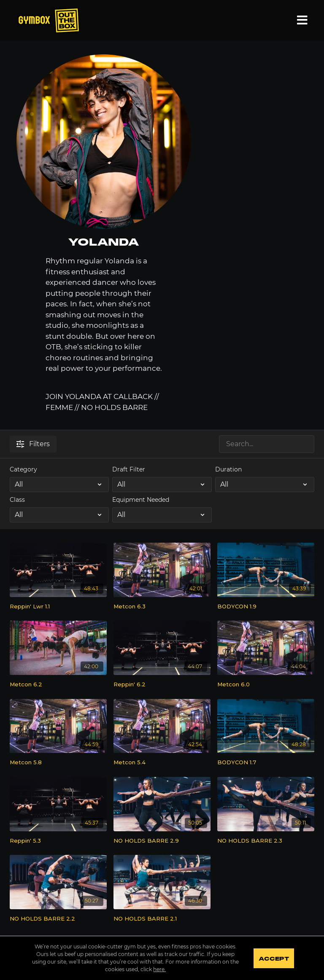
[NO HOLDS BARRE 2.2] (58, 919)
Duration (228, 469)
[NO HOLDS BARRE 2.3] (266, 841)
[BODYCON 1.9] (266, 607)
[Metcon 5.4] (162, 763)
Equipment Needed (141, 500)
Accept (274, 959)
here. (159, 969)
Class (17, 500)
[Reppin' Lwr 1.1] (58, 607)
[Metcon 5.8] (58, 763)
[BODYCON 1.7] (266, 763)
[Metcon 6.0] (266, 685)
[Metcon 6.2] (58, 685)
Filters (33, 444)
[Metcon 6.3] (162, 607)
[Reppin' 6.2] (162, 685)
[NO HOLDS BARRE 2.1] (162, 919)
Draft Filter (129, 469)
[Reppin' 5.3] (58, 841)
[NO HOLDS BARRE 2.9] (162, 841)
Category (23, 469)
